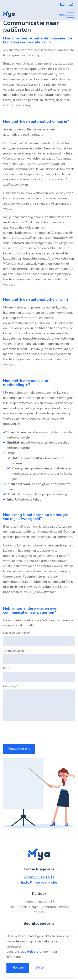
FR (71, 4)
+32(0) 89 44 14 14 (39, 877)
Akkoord (18, 967)
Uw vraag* (10, 687)
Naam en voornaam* (17, 633)
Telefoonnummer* (15, 651)
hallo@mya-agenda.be (39, 883)
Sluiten (40, 967)
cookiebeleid (31, 952)
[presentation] (35, 732)
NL (62, 4)
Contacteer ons (19, 749)
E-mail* (8, 669)
